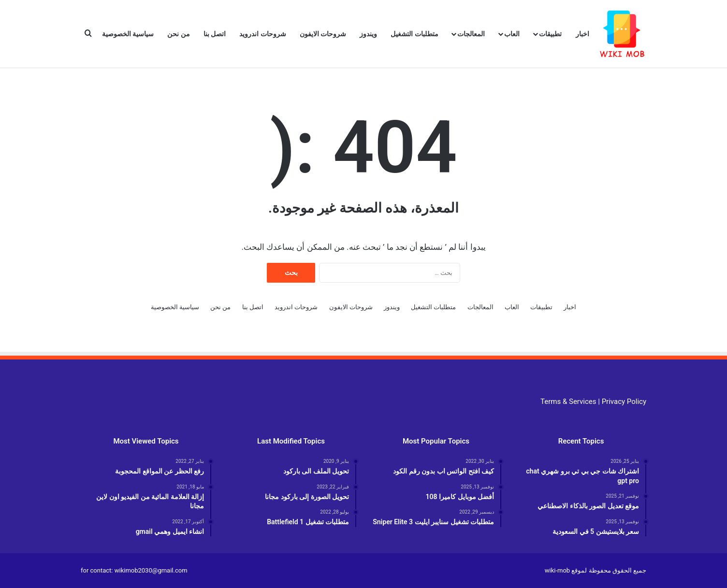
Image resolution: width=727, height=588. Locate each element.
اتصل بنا (215, 34)
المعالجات (471, 34)
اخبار (582, 34)
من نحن (178, 34)
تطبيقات (550, 34)
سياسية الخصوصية (128, 34)
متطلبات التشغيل (414, 34)
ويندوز (368, 34)
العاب (512, 34)
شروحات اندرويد (262, 34)
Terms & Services (568, 402)
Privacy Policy (624, 402)
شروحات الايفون (323, 34)
